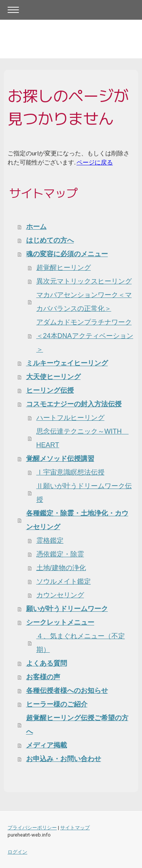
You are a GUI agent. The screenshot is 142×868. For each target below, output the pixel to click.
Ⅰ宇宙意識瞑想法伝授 (70, 472)
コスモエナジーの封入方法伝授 (74, 404)
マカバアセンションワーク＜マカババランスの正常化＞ (84, 302)
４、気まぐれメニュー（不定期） (81, 643)
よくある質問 (47, 663)
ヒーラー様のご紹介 (57, 704)
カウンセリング (60, 595)
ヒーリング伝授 (50, 390)
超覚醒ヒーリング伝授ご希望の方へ (77, 725)
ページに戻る (95, 162)
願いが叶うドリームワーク (67, 609)
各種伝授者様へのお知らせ (67, 691)
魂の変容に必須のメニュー (67, 254)
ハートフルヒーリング (70, 418)
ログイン (17, 852)
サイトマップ (75, 828)
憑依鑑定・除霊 (60, 554)
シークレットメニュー (60, 622)
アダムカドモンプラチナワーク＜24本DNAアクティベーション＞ (85, 336)
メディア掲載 (47, 745)
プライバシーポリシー (32, 828)
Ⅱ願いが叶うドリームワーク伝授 (84, 493)
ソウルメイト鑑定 (64, 581)
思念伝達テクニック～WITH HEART (83, 438)
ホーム (36, 227)
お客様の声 (43, 677)
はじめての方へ (50, 240)
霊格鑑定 (50, 541)
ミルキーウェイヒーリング (67, 363)
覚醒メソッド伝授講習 (60, 459)
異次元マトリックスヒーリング (84, 281)
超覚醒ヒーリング (64, 268)
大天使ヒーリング (53, 377)
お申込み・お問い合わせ (64, 759)
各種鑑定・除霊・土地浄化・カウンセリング (77, 520)
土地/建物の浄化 (61, 568)
